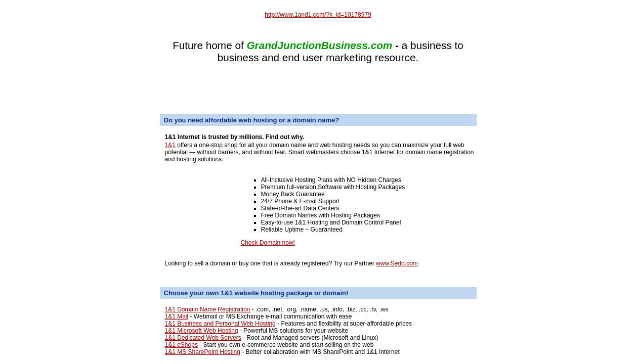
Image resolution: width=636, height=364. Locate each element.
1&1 (170, 145)
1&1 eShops (181, 345)
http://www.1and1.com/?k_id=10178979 (318, 15)
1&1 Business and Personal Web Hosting (220, 324)
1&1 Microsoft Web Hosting (202, 331)
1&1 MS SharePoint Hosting (203, 352)
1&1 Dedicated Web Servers (203, 338)
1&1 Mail (177, 316)
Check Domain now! (268, 243)
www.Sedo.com (397, 263)
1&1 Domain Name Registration (208, 309)
